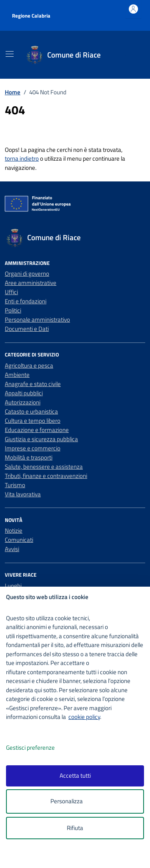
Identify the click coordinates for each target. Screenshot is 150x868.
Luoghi (13, 586)
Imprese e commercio (33, 448)
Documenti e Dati (27, 329)
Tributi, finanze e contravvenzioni (46, 476)
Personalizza (75, 801)
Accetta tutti (75, 775)
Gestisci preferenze (39, 748)
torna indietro (22, 158)
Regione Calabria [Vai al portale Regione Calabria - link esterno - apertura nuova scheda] (31, 16)
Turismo (15, 485)
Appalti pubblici (24, 393)
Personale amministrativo (37, 320)
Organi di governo (27, 274)
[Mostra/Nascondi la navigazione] (10, 54)
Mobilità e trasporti (29, 457)
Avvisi (12, 549)
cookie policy (84, 717)
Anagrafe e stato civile (33, 384)
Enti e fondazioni (26, 301)
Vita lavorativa (23, 494)
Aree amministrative (31, 283)
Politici (13, 310)
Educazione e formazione (37, 430)
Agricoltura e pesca (29, 365)
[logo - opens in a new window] (78, 857)
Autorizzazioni (23, 402)
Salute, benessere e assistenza (44, 467)
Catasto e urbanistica (31, 411)
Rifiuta (75, 828)
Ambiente (17, 375)
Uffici (11, 292)
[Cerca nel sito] (129, 55)
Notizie (14, 531)
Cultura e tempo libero (33, 421)
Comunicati (19, 540)
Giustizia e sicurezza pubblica (41, 439)
